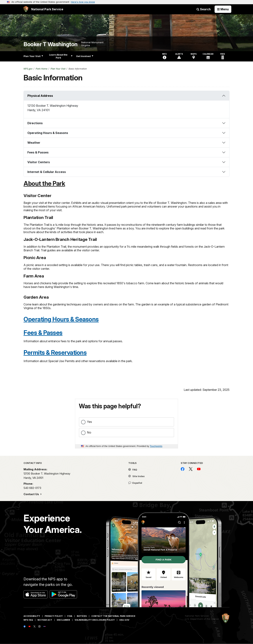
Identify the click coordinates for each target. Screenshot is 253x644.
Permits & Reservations (55, 353)
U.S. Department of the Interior (202, 619)
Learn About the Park (61, 56)
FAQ (133, 470)
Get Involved (85, 56)
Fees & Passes (38, 152)
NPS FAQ (28, 620)
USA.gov (124, 620)
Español (135, 483)
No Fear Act (45, 620)
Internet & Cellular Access (47, 172)
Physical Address (40, 96)
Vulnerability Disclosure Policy (95, 620)
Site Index (137, 476)
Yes (89, 422)
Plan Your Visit (33, 56)
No (89, 432)
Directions (35, 123)
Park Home (42, 69)
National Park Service (197, 616)
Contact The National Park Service (113, 616)
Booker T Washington (51, 44)
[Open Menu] (223, 9)
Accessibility (32, 616)
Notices (82, 616)
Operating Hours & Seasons (48, 133)
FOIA (70, 616)
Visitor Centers (39, 162)
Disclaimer (63, 620)
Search (204, 9)
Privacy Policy (54, 616)
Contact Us (32, 494)
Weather (34, 143)
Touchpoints (156, 446)
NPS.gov (28, 69)
